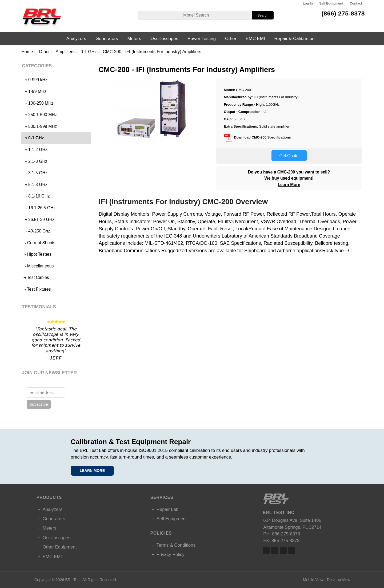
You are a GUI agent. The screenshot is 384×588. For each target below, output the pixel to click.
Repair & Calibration (295, 39)
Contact (356, 3)
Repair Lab (168, 509)
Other (44, 52)
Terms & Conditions (176, 545)
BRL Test (73, 580)
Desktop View (339, 580)
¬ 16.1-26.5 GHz (39, 208)
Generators (107, 39)
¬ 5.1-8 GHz (35, 185)
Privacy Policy (171, 555)
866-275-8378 (286, 534)
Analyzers (76, 39)
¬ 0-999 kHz (35, 80)
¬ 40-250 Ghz (36, 231)
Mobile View (313, 580)
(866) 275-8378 (343, 13)
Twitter (275, 550)
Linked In (283, 550)
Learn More (289, 185)
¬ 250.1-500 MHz (40, 115)
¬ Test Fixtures (37, 289)
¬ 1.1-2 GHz (35, 150)
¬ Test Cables (36, 277)
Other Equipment (60, 547)
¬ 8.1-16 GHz (36, 196)
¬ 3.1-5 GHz (35, 173)
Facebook (266, 550)
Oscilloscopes (164, 39)
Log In (308, 3)
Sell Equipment (331, 3)
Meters (134, 39)
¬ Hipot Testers (37, 254)
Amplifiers (65, 52)
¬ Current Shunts (39, 243)
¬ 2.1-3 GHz (35, 161)
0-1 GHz (89, 52)
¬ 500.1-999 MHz (40, 126)
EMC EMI (255, 39)
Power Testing (202, 39)
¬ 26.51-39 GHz (38, 220)
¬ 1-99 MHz (34, 91)
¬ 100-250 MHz (38, 103)
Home (27, 52)
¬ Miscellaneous (38, 266)
